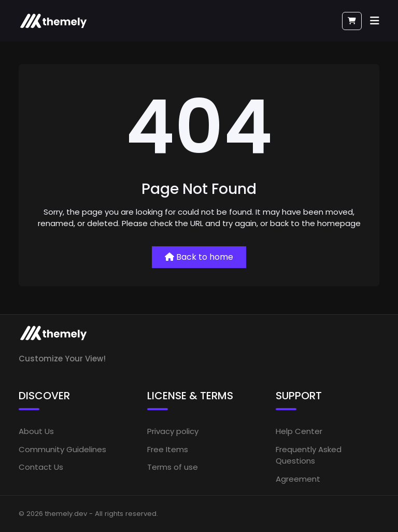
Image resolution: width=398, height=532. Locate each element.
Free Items (168, 449)
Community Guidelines (62, 449)
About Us (36, 431)
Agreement (298, 479)
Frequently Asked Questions (309, 455)
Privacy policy (173, 431)
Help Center (299, 431)
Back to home (199, 257)
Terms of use (173, 467)
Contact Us (41, 467)
